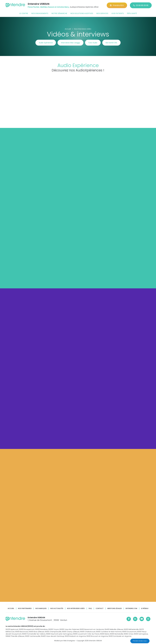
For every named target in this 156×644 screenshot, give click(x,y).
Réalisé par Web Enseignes (65, 641)
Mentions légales (115, 608)
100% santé (132, 13)
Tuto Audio (93, 43)
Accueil (11, 608)
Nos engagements (40, 13)
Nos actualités (57, 608)
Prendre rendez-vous (140, 641)
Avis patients (118, 13)
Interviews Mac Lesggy (70, 43)
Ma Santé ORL (112, 43)
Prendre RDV (117, 5)
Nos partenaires (25, 608)
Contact (100, 608)
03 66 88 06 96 (141, 5)
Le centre (24, 13)
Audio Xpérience (46, 43)
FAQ (90, 608)
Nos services (102, 13)
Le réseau (145, 608)
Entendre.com (131, 608)
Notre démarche (59, 13)
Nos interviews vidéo (76, 608)
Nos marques (41, 608)
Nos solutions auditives (82, 13)
